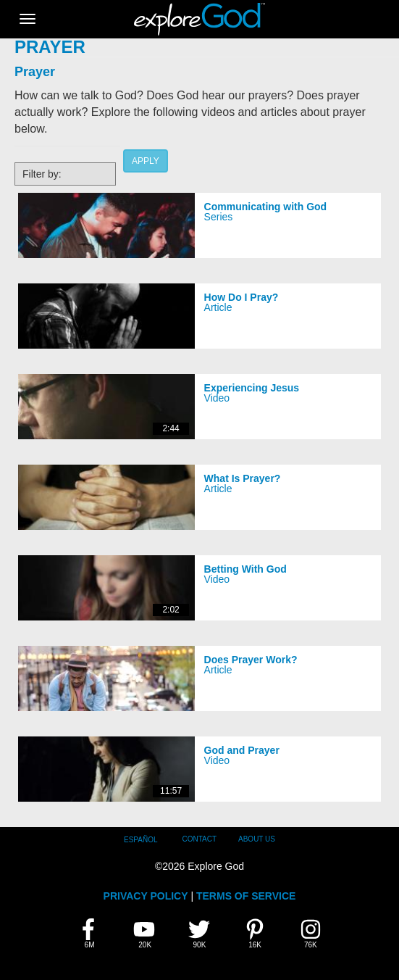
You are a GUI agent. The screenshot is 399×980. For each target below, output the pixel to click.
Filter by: (42, 174)
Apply (146, 161)
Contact (199, 839)
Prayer (35, 72)
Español (141, 840)
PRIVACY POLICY (146, 896)
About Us (257, 839)
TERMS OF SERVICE (246, 896)
